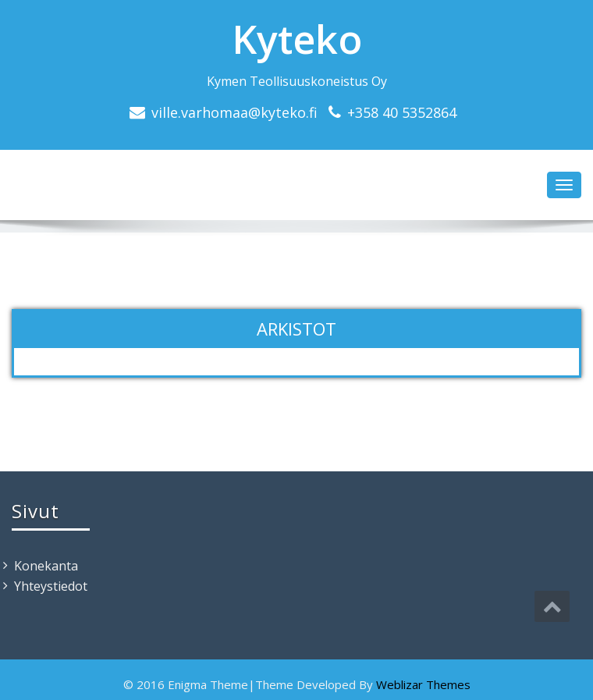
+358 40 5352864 (402, 112)
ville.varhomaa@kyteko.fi (234, 112)
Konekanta (46, 566)
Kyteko (297, 39)
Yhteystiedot (51, 586)
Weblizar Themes (423, 684)
